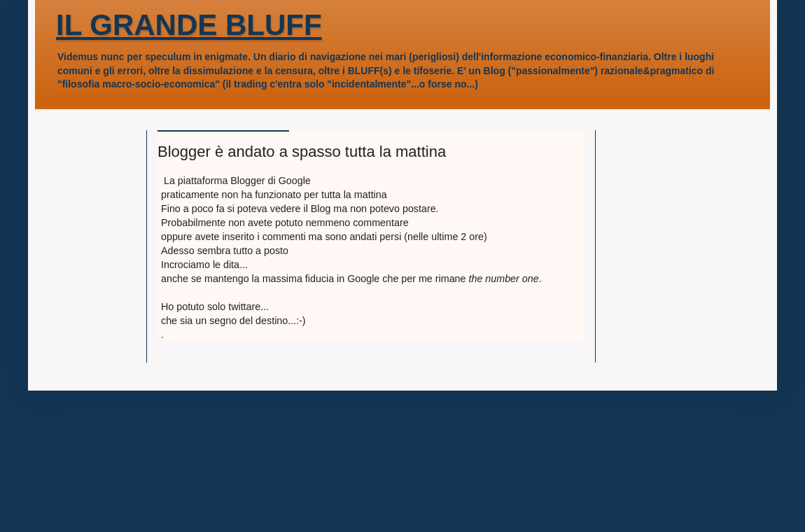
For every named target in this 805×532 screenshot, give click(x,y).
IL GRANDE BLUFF (189, 25)
